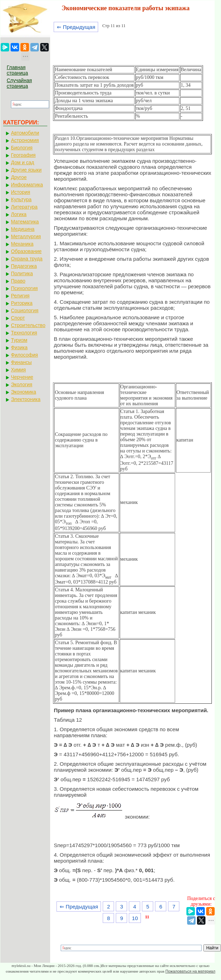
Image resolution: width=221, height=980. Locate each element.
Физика (19, 347)
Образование (26, 251)
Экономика (23, 392)
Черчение (22, 377)
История (20, 192)
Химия (18, 370)
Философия (24, 355)
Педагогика (24, 266)
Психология (24, 288)
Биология (22, 148)
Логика (19, 214)
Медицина (23, 229)
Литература (24, 207)
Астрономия (25, 140)
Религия (20, 296)
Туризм (19, 340)
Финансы (21, 362)
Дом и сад (23, 162)
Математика (25, 222)
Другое (19, 177)
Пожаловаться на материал (190, 971)
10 (135, 918)
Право (18, 281)
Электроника (26, 399)
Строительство (28, 325)
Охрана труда (27, 259)
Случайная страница (19, 83)
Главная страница (17, 70)
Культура (21, 199)
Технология (24, 333)
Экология (22, 384)
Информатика (27, 185)
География (23, 155)
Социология (25, 310)
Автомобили (25, 133)
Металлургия (26, 236)
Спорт (18, 318)
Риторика (22, 303)
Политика (22, 273)
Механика (22, 244)
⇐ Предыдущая (76, 27)
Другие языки (26, 170)
